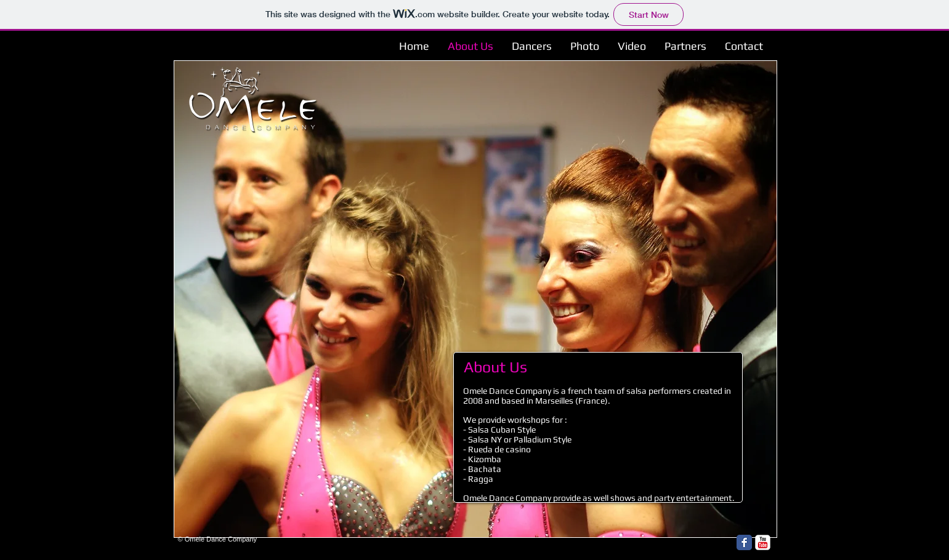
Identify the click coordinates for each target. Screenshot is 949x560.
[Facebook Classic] (744, 542)
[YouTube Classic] (763, 542)
